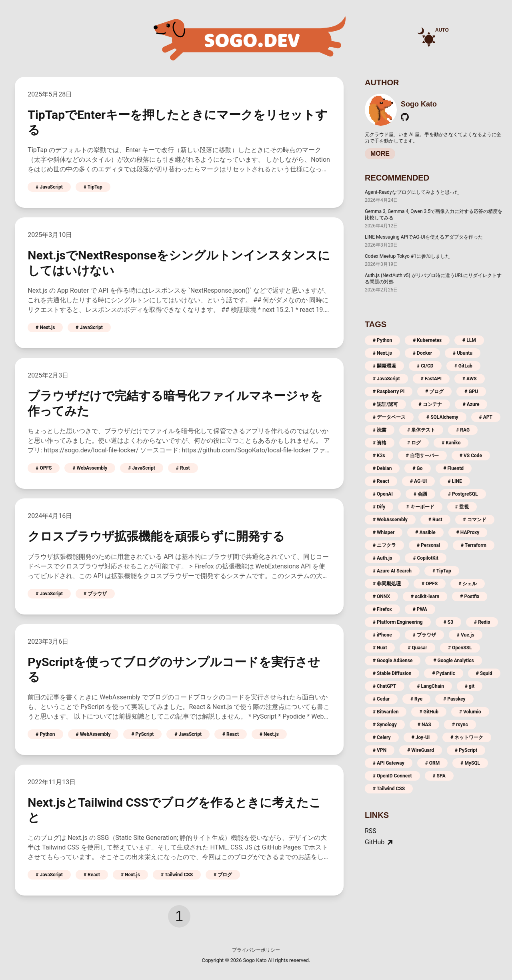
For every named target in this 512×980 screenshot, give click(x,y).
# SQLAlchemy (442, 417)
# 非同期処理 (387, 584)
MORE (380, 154)
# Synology (385, 725)
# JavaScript (49, 187)
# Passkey (454, 699)
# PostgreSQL (463, 494)
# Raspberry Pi (389, 392)
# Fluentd (454, 468)
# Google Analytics (453, 661)
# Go (417, 468)
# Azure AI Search (392, 571)
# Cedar (381, 699)
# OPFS (44, 468)
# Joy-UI (421, 737)
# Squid (484, 673)
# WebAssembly (90, 468)
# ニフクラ (384, 545)
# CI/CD (425, 366)
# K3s (379, 456)
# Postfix (470, 596)
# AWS (470, 379)
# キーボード (420, 507)
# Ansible (425, 532)
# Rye (416, 699)
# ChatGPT (385, 686)
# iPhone (382, 635)
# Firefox (382, 609)
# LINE (455, 481)
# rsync (460, 725)
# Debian (382, 468)
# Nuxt (380, 648)
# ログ (414, 443)
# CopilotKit (426, 558)
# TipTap (93, 187)
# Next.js (45, 327)
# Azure (471, 404)
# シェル (468, 584)
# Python (45, 734)
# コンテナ (430, 404)
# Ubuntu (463, 353)
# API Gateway (389, 763)
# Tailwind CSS (177, 875)
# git (470, 686)
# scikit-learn (425, 596)
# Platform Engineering (398, 622)
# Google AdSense (393, 661)
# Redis (482, 622)
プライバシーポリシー (256, 950)
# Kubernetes (427, 340)
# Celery (382, 737)
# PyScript (142, 734)
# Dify (379, 507)
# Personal (428, 545)
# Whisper (384, 532)
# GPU (471, 392)
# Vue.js (466, 635)
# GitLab (463, 366)
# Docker (422, 353)
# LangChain (431, 686)
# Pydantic (443, 673)
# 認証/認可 (385, 404)
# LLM (469, 340)
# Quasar (417, 648)
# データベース (389, 417)
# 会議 (420, 494)
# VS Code (471, 456)
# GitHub (429, 712)
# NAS (424, 725)
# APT (486, 417)
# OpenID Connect (392, 776)
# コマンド (475, 520)
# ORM (433, 763)
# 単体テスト (421, 430)
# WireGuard (421, 750)
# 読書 (380, 430)
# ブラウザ (95, 594)
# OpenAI (383, 494)
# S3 (448, 622)
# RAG (463, 430)
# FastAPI (431, 379)
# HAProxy (468, 532)
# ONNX (381, 596)
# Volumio (470, 712)
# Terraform (474, 545)
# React (231, 734)
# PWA (420, 609)
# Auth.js (382, 558)
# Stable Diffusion (392, 673)
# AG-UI (418, 481)
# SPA (439, 776)
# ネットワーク (467, 737)
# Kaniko (451, 443)
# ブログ (223, 875)
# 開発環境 (384, 366)
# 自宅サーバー (422, 456)
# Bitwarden (386, 712)
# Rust (183, 468)
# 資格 (380, 443)
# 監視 (462, 507)
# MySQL (470, 763)
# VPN (380, 750)
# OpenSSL (460, 648)
